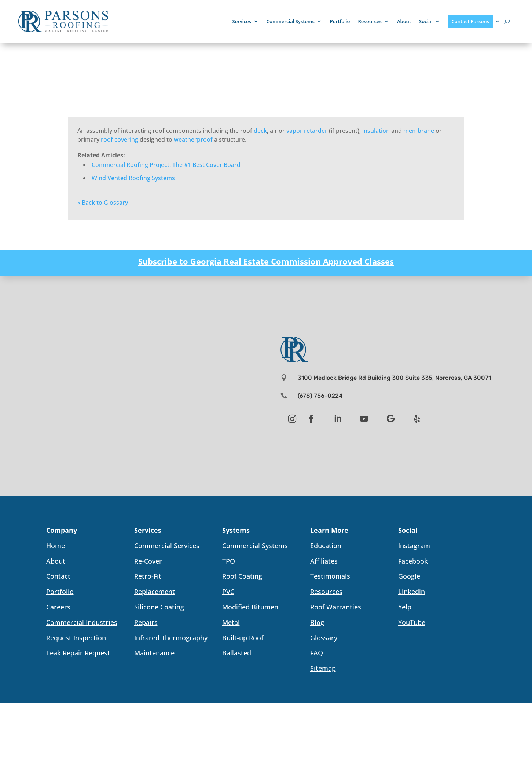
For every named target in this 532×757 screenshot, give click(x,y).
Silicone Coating (159, 607)
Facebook (413, 561)
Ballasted (237, 653)
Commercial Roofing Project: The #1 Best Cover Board (166, 165)
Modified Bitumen (250, 607)
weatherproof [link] (193, 139)
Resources (370, 21)
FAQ (317, 653)
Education (326, 546)
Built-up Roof (243, 638)
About (404, 21)
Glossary (324, 638)
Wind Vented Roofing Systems (133, 178)
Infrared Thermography (171, 638)
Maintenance (154, 653)
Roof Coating (242, 576)
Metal (231, 622)
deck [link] (260, 131)
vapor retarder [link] (307, 131)
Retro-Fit (148, 576)
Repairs (146, 622)
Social (426, 21)
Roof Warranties (336, 607)
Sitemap (323, 668)
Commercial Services (167, 546)
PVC (228, 592)
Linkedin (412, 592)
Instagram (414, 546)
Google (409, 576)
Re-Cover (148, 561)
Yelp (405, 607)
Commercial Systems (291, 21)
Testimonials (330, 576)
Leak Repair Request (78, 653)
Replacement (155, 592)
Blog (317, 622)
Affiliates (324, 561)
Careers (58, 607)
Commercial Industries (82, 622)
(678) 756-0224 (320, 396)
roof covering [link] (120, 139)
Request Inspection (76, 638)
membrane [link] (419, 131)
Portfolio (340, 21)
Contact (58, 576)
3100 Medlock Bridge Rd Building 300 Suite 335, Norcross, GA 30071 (394, 378)
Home (56, 546)
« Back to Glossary (103, 203)
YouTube (412, 622)
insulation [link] (376, 131)
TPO (229, 561)
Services (242, 21)
